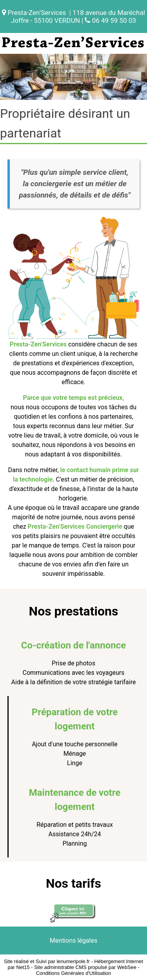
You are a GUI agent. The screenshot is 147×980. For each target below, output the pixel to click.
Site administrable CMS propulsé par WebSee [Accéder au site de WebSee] (85, 967)
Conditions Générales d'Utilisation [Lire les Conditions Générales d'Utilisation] (74, 973)
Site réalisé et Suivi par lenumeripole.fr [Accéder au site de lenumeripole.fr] (47, 961)
